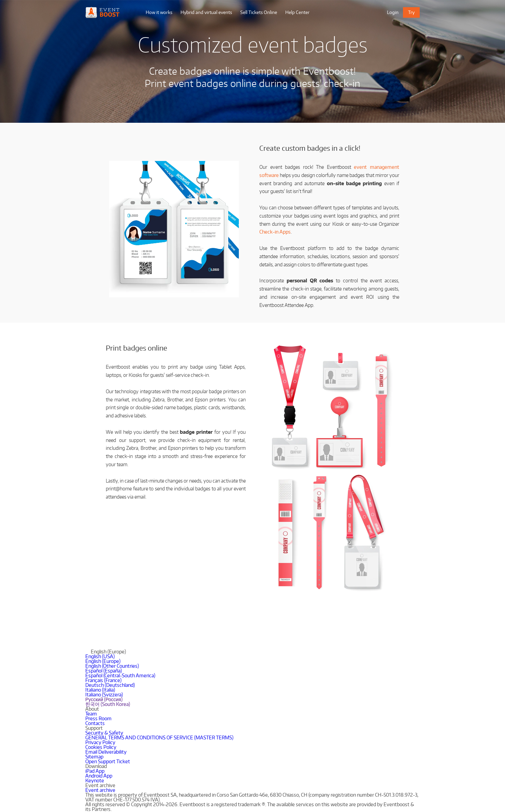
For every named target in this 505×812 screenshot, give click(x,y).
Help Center (297, 12)
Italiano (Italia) (100, 690)
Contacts (95, 723)
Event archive (100, 790)
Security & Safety (104, 733)
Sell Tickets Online (259, 12)
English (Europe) (103, 661)
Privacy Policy (100, 742)
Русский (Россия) (104, 699)
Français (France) (103, 680)
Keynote (95, 780)
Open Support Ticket (108, 761)
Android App (99, 776)
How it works (159, 12)
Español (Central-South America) (120, 675)
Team (91, 714)
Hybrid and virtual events (206, 12)
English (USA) (100, 656)
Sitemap (94, 757)
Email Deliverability (106, 752)
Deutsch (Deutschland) (110, 685)
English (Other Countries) (112, 666)
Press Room (98, 718)
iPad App (95, 771)
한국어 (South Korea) (108, 704)
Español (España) (104, 671)
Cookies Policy (101, 747)
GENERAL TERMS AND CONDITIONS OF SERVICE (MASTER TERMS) (159, 737)
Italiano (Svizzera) (104, 695)
